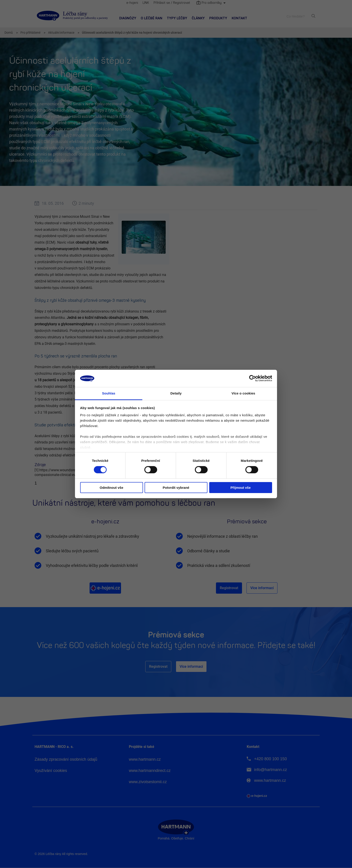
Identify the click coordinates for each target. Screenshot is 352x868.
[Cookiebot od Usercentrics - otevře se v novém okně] (252, 378)
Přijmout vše (240, 488)
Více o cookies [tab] (243, 393)
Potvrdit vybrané (176, 488)
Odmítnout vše (111, 488)
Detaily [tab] (176, 393)
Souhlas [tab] (109, 393)
